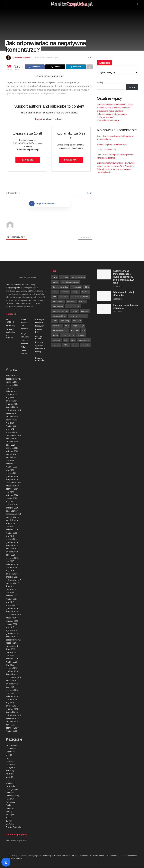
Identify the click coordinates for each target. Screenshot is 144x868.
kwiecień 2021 (12, 464)
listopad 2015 (12, 637)
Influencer (39, 323)
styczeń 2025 (12, 401)
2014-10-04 (40, 58)
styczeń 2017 (12, 606)
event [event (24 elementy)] (55, 292)
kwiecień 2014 (12, 697)
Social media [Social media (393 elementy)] (84, 341)
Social (23, 320)
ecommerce (40, 349)
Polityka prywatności (79, 856)
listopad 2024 (12, 408)
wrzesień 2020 (12, 486)
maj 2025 (10, 389)
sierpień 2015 (12, 647)
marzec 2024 (12, 426)
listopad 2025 (12, 376)
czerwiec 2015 (12, 653)
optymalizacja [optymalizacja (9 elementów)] (78, 326)
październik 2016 (13, 615)
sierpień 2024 (12, 417)
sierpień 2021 (12, 458)
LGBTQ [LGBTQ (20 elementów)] (75, 312)
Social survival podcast (116, 856)
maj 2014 (10, 694)
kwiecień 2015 (12, 659)
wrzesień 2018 (12, 549)
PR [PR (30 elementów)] (84, 331)
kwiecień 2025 (12, 392)
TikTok (23, 347)
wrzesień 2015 (12, 643)
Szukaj (100, 82)
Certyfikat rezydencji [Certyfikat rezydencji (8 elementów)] (70, 283)
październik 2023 (13, 436)
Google (23, 334)
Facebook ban (120, 145)
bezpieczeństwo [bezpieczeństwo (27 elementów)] (78, 278)
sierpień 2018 (12, 552)
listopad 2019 (12, 511)
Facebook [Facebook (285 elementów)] (65, 292)
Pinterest (24, 344)
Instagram (25, 337)
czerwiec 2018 (12, 558)
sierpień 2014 (12, 684)
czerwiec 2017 (12, 590)
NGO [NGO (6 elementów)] (67, 326)
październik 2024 (13, 411)
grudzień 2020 (12, 477)
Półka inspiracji (10, 337)
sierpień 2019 (12, 521)
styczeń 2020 (12, 505)
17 (90, 58)
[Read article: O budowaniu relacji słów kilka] (104, 296)
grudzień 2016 (12, 609)
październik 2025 (13, 379)
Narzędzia (10, 330)
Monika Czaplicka (22, 58)
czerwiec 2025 (12, 385)
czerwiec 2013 (12, 728)
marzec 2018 (12, 568)
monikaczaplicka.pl (14, 288)
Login (38, 120)
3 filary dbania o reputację (108, 120)
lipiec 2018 (11, 555)
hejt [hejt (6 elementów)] (54, 297)
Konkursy (10, 326)
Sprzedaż (39, 346)
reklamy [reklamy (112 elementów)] (81, 336)
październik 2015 (13, 640)
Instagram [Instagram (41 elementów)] (71, 302)
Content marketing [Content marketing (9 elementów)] (60, 287)
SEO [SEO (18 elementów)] (73, 341)
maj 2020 (10, 492)
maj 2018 (10, 562)
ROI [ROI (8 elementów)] (66, 341)
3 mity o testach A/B (106, 117)
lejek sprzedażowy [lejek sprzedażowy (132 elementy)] (60, 312)
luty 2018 (10, 571)
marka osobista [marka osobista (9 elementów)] (59, 316)
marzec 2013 (12, 731)
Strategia (40, 320)
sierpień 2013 (12, 722)
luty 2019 (10, 536)
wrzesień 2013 (12, 719)
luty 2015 (10, 665)
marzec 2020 (12, 499)
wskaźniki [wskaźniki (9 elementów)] (85, 345)
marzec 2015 (12, 662)
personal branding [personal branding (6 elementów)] (60, 331)
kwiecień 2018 (12, 565)
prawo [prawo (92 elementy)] (55, 336)
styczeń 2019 (12, 540)
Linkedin (24, 341)
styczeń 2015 (12, 668)
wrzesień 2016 (12, 618)
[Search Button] (137, 4)
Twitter (23, 351)
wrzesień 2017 (12, 584)
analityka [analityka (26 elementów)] (64, 278)
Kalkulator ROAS (97, 856)
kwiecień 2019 (12, 530)
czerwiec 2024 (12, 420)
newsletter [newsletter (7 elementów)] (57, 326)
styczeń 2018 (12, 574)
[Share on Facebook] (35, 67)
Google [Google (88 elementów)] (76, 292)
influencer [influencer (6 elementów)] (64, 297)
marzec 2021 (12, 467)
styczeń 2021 (12, 474)
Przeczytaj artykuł (71, 161)
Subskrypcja (133, 856)
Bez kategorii (10, 321)
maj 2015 (10, 656)
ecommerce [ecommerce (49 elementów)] (76, 287)
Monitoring (10, 333)
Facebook (24, 323)
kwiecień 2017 (12, 596)
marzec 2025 (12, 395)
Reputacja (39, 343)
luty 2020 (10, 502)
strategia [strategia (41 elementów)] (56, 345)
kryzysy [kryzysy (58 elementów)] (82, 302)
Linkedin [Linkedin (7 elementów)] (85, 312)
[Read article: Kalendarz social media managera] (104, 309)
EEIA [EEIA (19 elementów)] (87, 287)
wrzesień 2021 (12, 455)
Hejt (37, 333)
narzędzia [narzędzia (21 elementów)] (77, 321)
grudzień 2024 (12, 404)
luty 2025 (10, 398)
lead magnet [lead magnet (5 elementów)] (58, 307)
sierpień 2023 (12, 442)
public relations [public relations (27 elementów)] (68, 336)
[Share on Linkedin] (76, 67)
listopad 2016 (12, 612)
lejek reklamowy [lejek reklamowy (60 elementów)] (73, 307)
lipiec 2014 (11, 687)
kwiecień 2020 (12, 496)
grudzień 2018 (12, 543)
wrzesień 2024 (12, 414)
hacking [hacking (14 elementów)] (86, 292)
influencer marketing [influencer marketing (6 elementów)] (80, 297)
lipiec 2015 (11, 650)
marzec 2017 (12, 599)
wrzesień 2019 (12, 518)
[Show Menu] (6, 4)
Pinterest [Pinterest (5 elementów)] (75, 331)
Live (22, 326)
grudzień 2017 (12, 577)
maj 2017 (10, 593)
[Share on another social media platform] (90, 67)
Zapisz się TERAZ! (28, 161)
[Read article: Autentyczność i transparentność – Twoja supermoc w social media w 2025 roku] (104, 275)
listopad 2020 (12, 480)
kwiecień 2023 (12, 452)
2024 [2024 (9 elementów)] (55, 278)
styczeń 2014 (12, 706)
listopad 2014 (12, 675)
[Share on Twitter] (55, 67)
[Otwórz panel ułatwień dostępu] (6, 862)
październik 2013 (13, 716)
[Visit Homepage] (72, 4)
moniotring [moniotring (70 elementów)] (65, 321)
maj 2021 (10, 461)
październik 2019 (13, 514)
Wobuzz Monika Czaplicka (17, 285)
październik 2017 (13, 581)
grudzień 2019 (12, 508)
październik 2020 (13, 483)
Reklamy (24, 329)
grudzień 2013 (12, 709)
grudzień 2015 (12, 634)
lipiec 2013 (11, 725)
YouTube (24, 354)
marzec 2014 (12, 700)
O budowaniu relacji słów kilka (110, 111)
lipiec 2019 (11, 524)
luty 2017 (10, 602)
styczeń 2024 (12, 433)
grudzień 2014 (12, 672)
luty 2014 (10, 703)
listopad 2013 (12, 713)
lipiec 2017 (11, 587)
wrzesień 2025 (12, 382)
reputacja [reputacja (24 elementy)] (57, 341)
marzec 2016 (12, 624)
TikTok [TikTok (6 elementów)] (66, 345)
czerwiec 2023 (12, 448)
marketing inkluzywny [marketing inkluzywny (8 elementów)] (78, 316)
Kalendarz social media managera (112, 114)
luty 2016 (10, 628)
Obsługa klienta (39, 338)
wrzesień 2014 (12, 681)
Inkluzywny (40, 326)
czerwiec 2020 (12, 489)
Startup (38, 352)
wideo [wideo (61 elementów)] (75, 345)
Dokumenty (47, 856)
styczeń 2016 (12, 631)
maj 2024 (10, 423)
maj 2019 (10, 527)
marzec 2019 (12, 533)
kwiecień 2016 (12, 621)
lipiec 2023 (11, 445)
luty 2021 (10, 470)
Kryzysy (39, 330)
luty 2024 (10, 430)
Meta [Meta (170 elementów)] (55, 321)
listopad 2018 (12, 546)
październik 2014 (13, 678)
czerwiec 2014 (12, 690)
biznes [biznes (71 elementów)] (55, 283)
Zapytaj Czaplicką (40, 360)
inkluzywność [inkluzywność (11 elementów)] (58, 302)
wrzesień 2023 (12, 439)
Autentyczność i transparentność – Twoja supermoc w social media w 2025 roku (124, 277)
